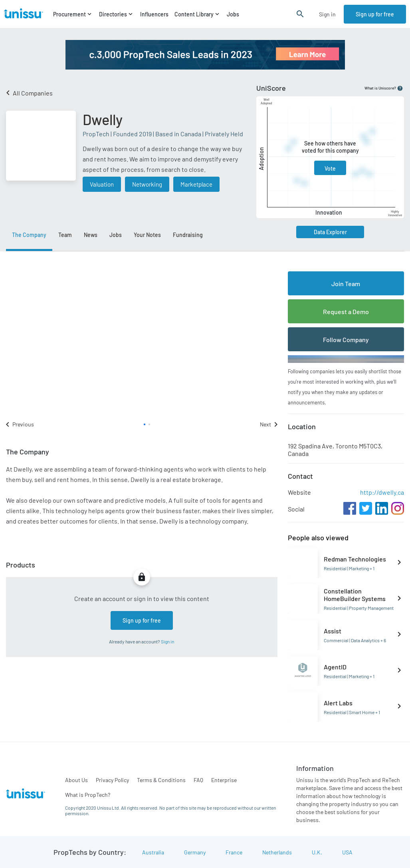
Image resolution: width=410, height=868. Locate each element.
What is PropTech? (88, 795)
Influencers (154, 14)
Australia (153, 852)
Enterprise (224, 780)
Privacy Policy (112, 780)
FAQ (198, 780)
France (234, 852)
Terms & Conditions (161, 780)
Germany (195, 852)
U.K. (317, 852)
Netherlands (277, 852)
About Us (76, 780)
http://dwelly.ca (382, 492)
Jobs (233, 14)
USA (347, 852)
